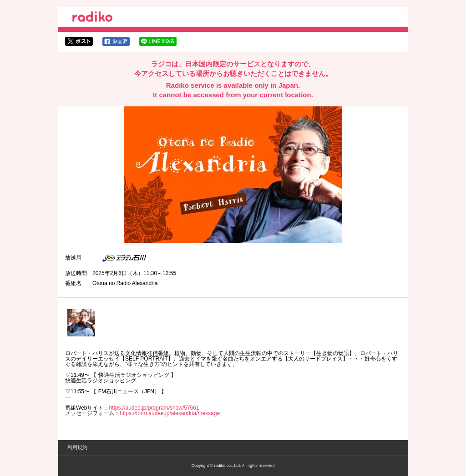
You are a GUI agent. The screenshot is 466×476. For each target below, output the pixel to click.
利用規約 (77, 447)
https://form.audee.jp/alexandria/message (170, 413)
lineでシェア (158, 41)
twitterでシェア (79, 41)
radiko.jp (92, 18)
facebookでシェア (116, 41)
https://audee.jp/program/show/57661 (154, 408)
